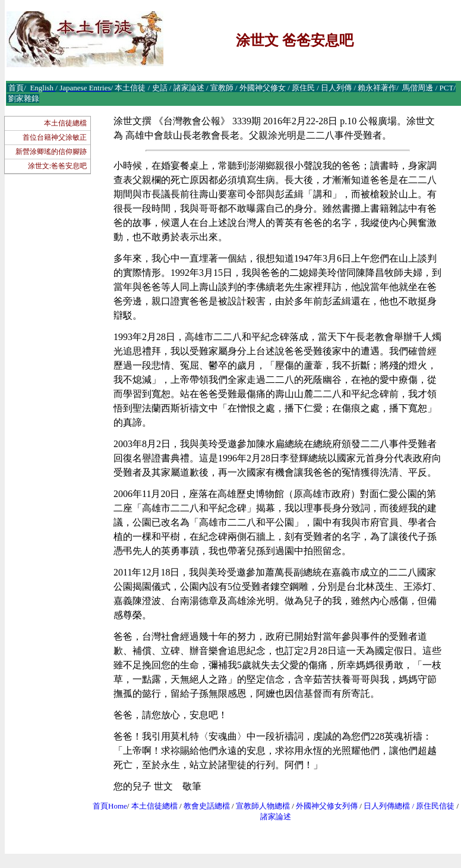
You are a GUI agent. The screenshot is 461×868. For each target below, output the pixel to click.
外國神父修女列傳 (327, 806)
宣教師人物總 (259, 806)
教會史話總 (203, 806)
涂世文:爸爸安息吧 (57, 166)
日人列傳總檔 (387, 806)
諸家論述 (276, 817)
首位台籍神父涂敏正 (55, 137)
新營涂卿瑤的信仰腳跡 (51, 152)
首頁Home (110, 806)
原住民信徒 (435, 806)
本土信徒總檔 (65, 123)
